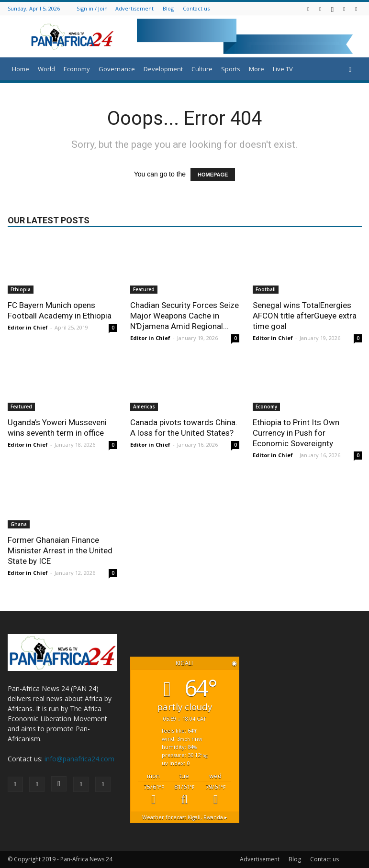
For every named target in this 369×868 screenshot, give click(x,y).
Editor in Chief (28, 327)
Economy (77, 69)
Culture (202, 69)
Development (163, 69)
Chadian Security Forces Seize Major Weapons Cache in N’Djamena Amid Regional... (184, 316)
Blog (168, 8)
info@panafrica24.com (79, 759)
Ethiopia (21, 289)
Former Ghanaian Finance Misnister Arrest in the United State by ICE (60, 550)
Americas (144, 407)
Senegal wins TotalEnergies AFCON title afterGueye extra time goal (305, 316)
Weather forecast (185, 817)
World (46, 69)
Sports (231, 69)
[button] (350, 69)
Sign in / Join (92, 8)
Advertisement (134, 8)
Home (21, 69)
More (257, 69)
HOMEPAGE (213, 175)
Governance (117, 69)
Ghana (19, 524)
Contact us (196, 8)
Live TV (283, 69)
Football (266, 289)
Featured (144, 289)
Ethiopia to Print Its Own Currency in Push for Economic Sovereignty (296, 433)
